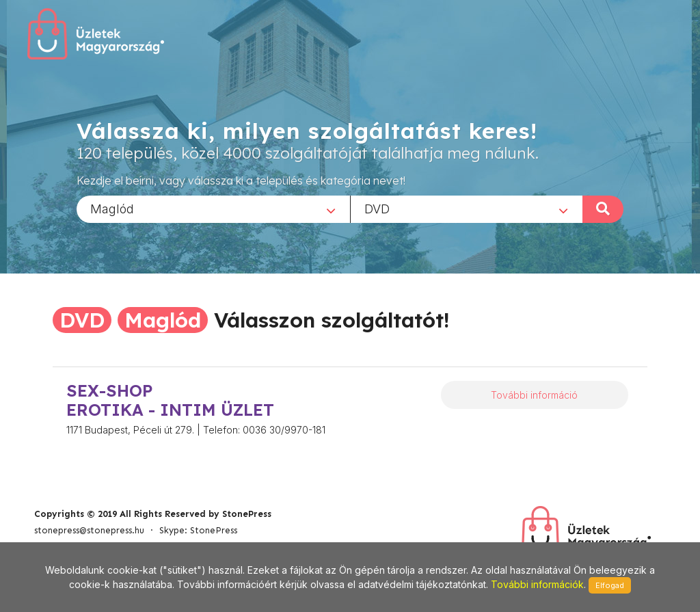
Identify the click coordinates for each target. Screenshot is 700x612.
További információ (534, 395)
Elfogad (610, 585)
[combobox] (213, 209)
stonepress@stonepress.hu (89, 530)
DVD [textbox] (377, 208)
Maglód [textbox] (112, 208)
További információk (537, 584)
